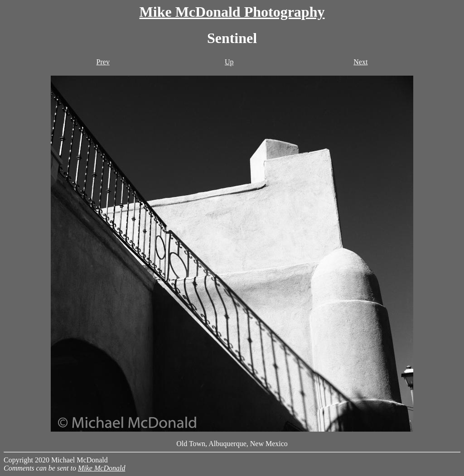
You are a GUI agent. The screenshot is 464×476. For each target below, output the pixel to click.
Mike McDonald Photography (232, 12)
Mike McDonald (101, 468)
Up (229, 62)
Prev (103, 62)
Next (360, 62)
